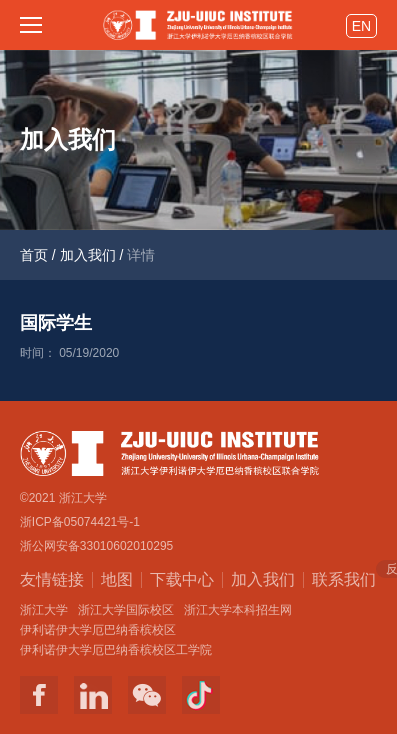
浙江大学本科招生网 (238, 610)
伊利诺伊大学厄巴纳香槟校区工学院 (116, 650)
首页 (34, 255)
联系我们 (344, 578)
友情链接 (52, 579)
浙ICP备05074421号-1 (80, 522)
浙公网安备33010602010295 (96, 546)
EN (361, 26)
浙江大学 (44, 610)
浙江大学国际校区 (126, 610)
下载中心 (182, 579)
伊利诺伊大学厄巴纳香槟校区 (98, 630)
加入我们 (88, 255)
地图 (117, 579)
